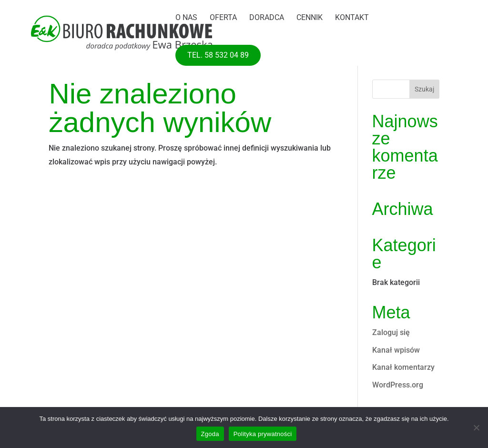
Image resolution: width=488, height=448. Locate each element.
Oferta (223, 18)
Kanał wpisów (396, 350)
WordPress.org (398, 385)
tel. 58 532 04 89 (218, 55)
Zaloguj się (391, 332)
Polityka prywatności (263, 434)
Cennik (310, 18)
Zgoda (210, 434)
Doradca (267, 18)
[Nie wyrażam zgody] (476, 428)
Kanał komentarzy (403, 367)
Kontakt (352, 18)
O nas (186, 18)
